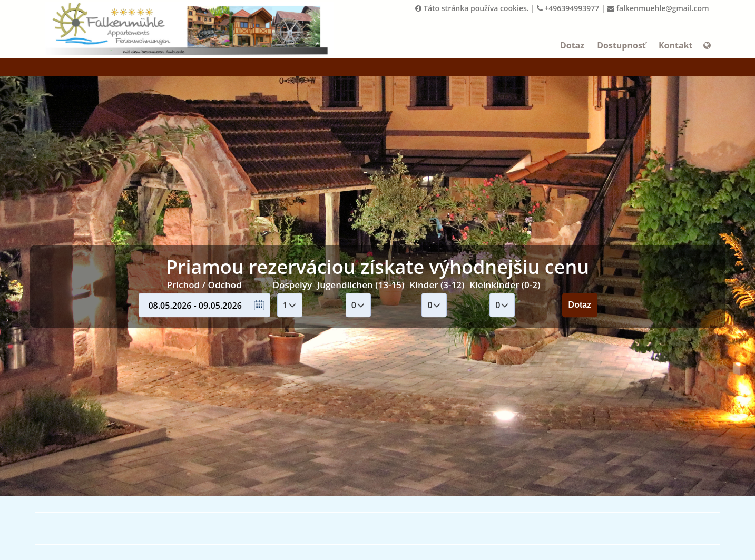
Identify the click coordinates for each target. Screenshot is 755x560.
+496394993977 (568, 8)
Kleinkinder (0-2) (505, 285)
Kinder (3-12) (437, 285)
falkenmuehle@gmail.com (658, 8)
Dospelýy (292, 285)
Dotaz (572, 45)
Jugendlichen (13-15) (361, 285)
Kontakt (676, 45)
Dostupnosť (621, 45)
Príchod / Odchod (204, 285)
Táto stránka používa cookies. (472, 8)
